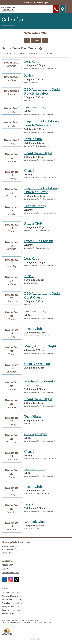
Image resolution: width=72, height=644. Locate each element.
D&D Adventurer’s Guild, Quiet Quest (42, 295)
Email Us (5, 569)
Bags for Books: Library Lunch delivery (42, 190)
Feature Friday (35, 107)
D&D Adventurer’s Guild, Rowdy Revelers (42, 91)
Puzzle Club (33, 139)
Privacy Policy (29, 622)
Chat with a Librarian (10, 573)
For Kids (7, 53)
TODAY (36, 40)
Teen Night (33, 416)
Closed (29, 171)
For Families (46, 53)
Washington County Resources (40, 383)
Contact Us (6, 622)
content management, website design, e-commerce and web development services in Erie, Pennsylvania (36, 639)
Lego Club (32, 61)
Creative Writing (37, 364)
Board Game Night (38, 153)
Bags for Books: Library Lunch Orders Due (42, 123)
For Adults (32, 53)
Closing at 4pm (36, 434)
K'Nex (29, 75)
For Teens (19, 53)
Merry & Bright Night (40, 346)
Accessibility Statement (43, 622)
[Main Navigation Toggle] (69, 9)
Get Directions (8, 553)
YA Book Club (34, 522)
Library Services (17, 622)
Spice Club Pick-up (39, 241)
